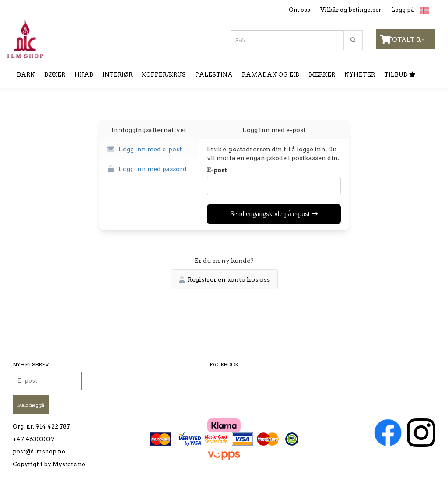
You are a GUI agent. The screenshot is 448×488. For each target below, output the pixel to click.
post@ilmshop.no (39, 451)
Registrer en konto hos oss (224, 279)
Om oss (299, 10)
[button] (149, 149)
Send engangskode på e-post (274, 214)
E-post (217, 170)
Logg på (403, 10)
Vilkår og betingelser (351, 10)
